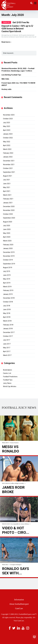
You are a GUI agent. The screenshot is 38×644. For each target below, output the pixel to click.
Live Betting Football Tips (11, 75)
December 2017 (9, 332)
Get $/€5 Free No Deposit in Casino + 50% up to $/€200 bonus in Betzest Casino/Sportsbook (17, 27)
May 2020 (7, 233)
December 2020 (9, 206)
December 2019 (9, 252)
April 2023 (7, 130)
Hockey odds (6, 89)
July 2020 (7, 226)
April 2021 (7, 191)
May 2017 (7, 348)
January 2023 (8, 134)
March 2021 (7, 195)
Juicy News (7, 383)
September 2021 (9, 172)
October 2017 (8, 336)
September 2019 (9, 264)
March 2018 (7, 321)
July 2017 (7, 340)
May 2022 (7, 142)
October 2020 (8, 214)
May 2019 (7, 279)
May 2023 (7, 126)
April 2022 (7, 145)
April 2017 (7, 351)
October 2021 (8, 168)
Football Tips (8, 380)
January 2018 (8, 329)
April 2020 (7, 237)
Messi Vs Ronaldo (11, 449)
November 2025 (9, 115)
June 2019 (7, 275)
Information (19, 600)
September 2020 (9, 218)
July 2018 (7, 306)
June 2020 (7, 229)
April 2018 (7, 317)
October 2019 (8, 260)
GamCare (19, 608)
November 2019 (9, 256)
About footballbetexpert (19, 604)
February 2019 (8, 290)
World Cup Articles (10, 386)
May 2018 (7, 313)
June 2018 (7, 309)
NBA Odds (5, 79)
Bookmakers (7, 370)
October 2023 (8, 119)
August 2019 (8, 268)
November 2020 (9, 210)
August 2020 (8, 222)
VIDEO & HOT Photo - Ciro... (16, 530)
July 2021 (7, 180)
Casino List (6, 22)
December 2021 (9, 161)
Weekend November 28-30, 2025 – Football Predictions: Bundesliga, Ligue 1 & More (18, 70)
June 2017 (7, 344)
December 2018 (9, 298)
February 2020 (8, 245)
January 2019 (8, 294)
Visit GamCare (19, 621)
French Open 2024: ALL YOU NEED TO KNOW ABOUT (18, 84)
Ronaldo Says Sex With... (16, 571)
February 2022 (8, 153)
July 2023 (7, 123)
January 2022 (8, 157)
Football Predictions (10, 377)
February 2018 (8, 325)
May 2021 (7, 187)
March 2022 (7, 149)
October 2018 (8, 302)
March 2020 (7, 241)
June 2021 (7, 184)
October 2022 (8, 138)
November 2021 (9, 165)
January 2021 (8, 203)
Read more (19, 456)
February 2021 (8, 199)
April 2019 (7, 283)
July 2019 (7, 271)
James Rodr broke (13, 490)
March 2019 (7, 287)
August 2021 (8, 176)
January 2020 (8, 248)
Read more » (6, 42)
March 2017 (7, 355)
